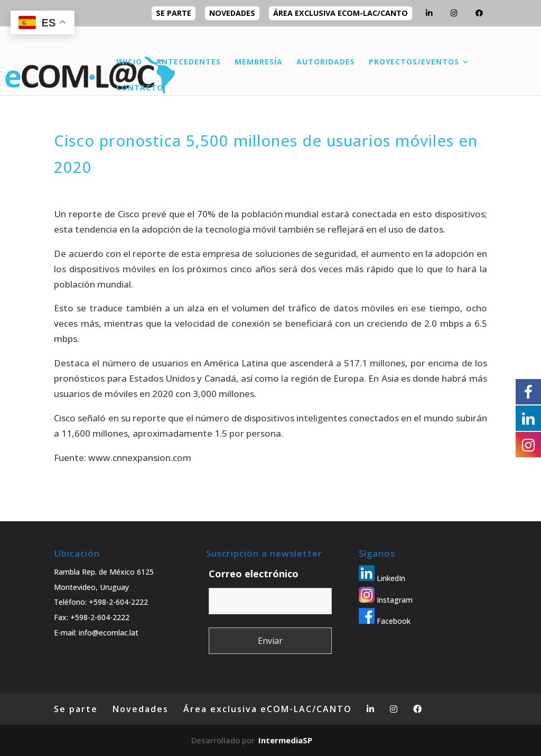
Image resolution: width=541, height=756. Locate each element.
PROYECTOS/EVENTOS (414, 62)
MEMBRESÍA (259, 62)
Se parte (174, 13)
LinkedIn (382, 578)
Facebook (385, 621)
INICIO (129, 62)
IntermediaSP (285, 740)
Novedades (232, 13)
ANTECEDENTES (188, 62)
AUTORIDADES (326, 62)
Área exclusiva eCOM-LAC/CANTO (341, 13)
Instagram (386, 600)
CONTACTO (140, 88)
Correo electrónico (254, 574)
